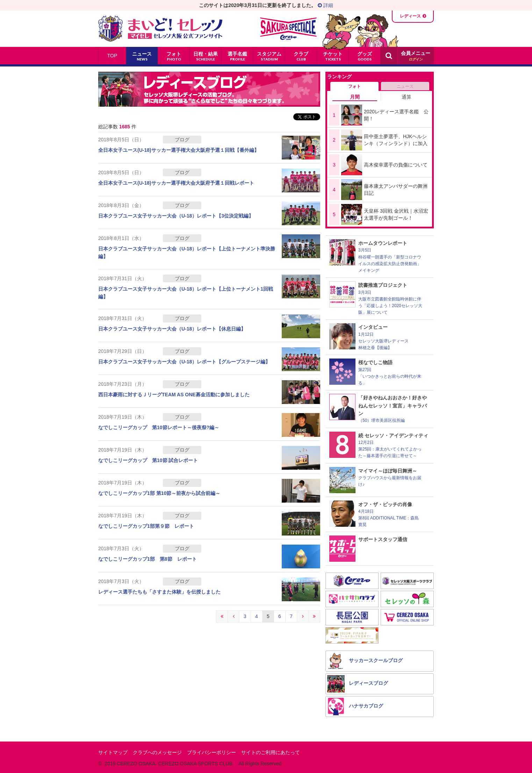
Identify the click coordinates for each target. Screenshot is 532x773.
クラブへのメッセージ (157, 752)
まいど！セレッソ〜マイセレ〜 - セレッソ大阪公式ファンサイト (160, 29)
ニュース (405, 86)
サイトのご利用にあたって (271, 752)
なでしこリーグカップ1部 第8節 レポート (148, 559)
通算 (407, 97)
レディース (410, 16)
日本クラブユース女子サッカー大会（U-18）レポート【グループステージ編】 (184, 362)
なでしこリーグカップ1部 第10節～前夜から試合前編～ (159, 493)
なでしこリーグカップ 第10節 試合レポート (148, 460)
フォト (354, 86)
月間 (355, 97)
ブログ (182, 140)
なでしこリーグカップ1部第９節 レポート (146, 526)
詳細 (325, 5)
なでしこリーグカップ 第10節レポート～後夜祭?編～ (159, 427)
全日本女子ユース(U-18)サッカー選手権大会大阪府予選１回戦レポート (176, 183)
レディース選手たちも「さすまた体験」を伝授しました (159, 592)
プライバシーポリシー (211, 752)
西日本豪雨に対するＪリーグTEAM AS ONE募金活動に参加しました (174, 395)
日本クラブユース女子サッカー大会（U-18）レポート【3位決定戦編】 (176, 216)
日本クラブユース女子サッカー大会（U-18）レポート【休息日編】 (172, 329)
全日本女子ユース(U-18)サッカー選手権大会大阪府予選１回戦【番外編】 (179, 150)
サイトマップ (113, 752)
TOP (112, 56)
